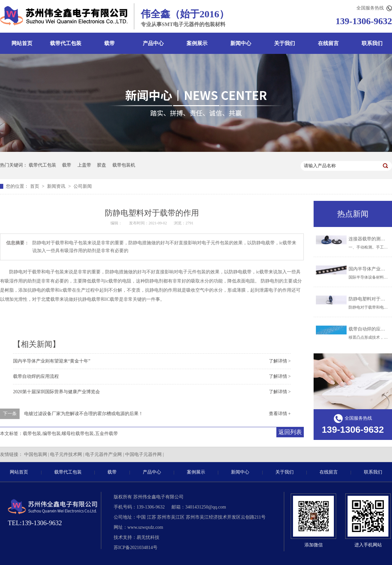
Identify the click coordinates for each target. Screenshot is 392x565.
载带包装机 (124, 165)
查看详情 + (280, 414)
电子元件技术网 (66, 454)
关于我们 (285, 43)
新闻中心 (241, 43)
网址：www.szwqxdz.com (139, 527)
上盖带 (84, 165)
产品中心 (153, 43)
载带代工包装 (66, 43)
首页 (35, 186)
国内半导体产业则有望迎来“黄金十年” (52, 361)
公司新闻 (83, 186)
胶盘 (102, 165)
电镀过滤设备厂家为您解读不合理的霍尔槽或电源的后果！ (84, 414)
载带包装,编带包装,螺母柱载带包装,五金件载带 (70, 434)
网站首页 (22, 43)
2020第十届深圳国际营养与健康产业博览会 (57, 392)
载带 (109, 43)
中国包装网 (36, 454)
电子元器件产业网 (104, 454)
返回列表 (290, 432)
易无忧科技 (148, 537)
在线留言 (328, 43)
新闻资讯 (57, 186)
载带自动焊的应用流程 (36, 376)
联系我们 (373, 472)
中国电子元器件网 (143, 454)
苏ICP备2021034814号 (136, 548)
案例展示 (197, 43)
